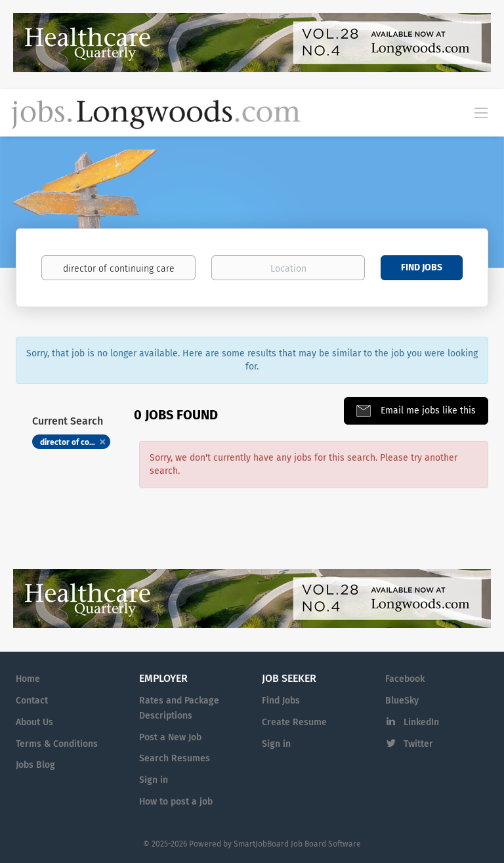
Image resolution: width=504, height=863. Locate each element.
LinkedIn (421, 722)
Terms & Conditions (57, 744)
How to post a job (176, 802)
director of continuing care (75, 442)
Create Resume (294, 722)
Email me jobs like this (427, 410)
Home (28, 679)
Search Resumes (175, 758)
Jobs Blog (35, 765)
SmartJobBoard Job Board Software (297, 844)
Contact (32, 701)
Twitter (418, 744)
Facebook (405, 679)
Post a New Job (170, 737)
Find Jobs (422, 267)
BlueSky (402, 701)
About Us (34, 722)
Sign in (154, 780)
